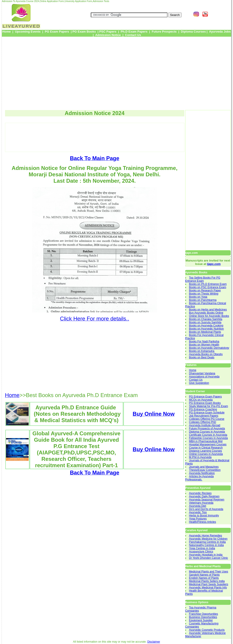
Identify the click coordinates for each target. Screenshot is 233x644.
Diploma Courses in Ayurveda (207, 432)
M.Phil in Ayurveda (200, 457)
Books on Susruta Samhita (205, 322)
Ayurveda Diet (198, 506)
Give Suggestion (199, 383)
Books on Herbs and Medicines (208, 310)
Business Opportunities (203, 617)
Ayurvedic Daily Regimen (204, 496)
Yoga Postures (198, 519)
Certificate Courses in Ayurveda (208, 435)
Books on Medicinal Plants (205, 332)
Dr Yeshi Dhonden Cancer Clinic (209, 558)
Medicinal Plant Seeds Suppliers (209, 584)
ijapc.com (214, 264)
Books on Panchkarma (203, 300)
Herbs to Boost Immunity (204, 516)
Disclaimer (154, 642)
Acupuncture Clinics (201, 552)
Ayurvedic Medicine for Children (208, 539)
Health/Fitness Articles (203, 522)
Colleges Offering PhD (203, 422)
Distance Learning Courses (206, 451)
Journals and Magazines (204, 467)
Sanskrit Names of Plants (204, 575)
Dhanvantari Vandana (202, 373)
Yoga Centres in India (202, 548)
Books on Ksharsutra (202, 351)
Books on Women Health (204, 345)
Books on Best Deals (202, 357)
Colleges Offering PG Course (207, 419)
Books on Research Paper (205, 290)
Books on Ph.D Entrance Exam (208, 284)
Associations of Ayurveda (204, 377)
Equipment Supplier (201, 620)
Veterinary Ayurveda (201, 503)
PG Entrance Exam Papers (205, 397)
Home (193, 370)
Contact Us (196, 380)
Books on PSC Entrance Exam (208, 287)
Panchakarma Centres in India (207, 542)
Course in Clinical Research (206, 448)
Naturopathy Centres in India (206, 545)
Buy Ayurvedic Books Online (206, 313)
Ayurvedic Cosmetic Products (207, 630)
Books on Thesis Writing (204, 294)
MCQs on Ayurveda (201, 400)
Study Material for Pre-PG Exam (209, 406)
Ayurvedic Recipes (200, 493)
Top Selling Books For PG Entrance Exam (203, 279)
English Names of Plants (204, 578)
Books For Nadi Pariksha (204, 341)
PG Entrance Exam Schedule (207, 413)
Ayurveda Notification (202, 473)
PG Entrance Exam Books (205, 403)
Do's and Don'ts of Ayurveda (206, 509)
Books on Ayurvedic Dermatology (209, 348)
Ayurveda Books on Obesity (206, 354)
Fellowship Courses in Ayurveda (209, 438)
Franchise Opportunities (204, 614)
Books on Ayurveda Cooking (206, 326)
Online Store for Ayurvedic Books (209, 316)
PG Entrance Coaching (203, 409)
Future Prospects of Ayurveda (207, 428)
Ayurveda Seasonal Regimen (207, 500)
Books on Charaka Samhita (206, 319)
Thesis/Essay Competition (205, 470)
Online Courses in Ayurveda (206, 454)
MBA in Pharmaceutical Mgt (206, 441)
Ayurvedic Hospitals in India (206, 555)
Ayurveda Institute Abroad (205, 425)
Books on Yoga (198, 297)
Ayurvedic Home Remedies (206, 536)
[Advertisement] (116, 72)
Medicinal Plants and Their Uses (209, 572)
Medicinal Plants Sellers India (207, 581)
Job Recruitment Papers (204, 416)
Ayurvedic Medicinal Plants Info (208, 588)
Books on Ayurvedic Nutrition (206, 329)
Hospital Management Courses (208, 444)
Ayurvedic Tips (198, 512)
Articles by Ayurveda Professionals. (200, 478)
